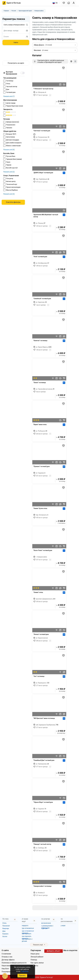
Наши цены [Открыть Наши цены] (35, 954)
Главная (6, 11)
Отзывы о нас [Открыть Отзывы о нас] (7, 957)
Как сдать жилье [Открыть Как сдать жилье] (37, 963)
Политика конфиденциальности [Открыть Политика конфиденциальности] (14, 963)
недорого (25, 926)
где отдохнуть (27, 934)
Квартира (6, 928)
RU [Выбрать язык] (55, 3)
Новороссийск (39, 11)
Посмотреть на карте (16, 63)
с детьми (44, 928)
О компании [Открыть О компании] (6, 954)
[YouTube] (68, 954)
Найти (16, 42)
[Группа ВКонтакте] (65, 954)
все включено (46, 923)
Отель (4, 923)
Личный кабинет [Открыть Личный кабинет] (37, 957)
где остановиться (28, 928)
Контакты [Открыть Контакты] (34, 966)
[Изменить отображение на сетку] (71, 61)
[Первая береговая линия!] (34, 134)
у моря (63, 926)
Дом (4, 931)
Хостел (5, 936)
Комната (5, 934)
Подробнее (25, 971)
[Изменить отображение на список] (75, 61)
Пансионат (6, 926)
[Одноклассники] (72, 954)
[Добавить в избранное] (63, 68)
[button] (64, 3)
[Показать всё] (50, 95)
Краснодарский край (25, 11)
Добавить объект (54, 951)
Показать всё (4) (9, 150)
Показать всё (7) (9, 96)
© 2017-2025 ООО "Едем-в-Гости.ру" (39, 977)
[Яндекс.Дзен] (75, 954)
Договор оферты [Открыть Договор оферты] (8, 960)
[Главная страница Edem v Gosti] (12, 4)
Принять (22, 976)
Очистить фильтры (13, 202)
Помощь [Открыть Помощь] (34, 960)
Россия (14, 11)
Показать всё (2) (9, 172)
